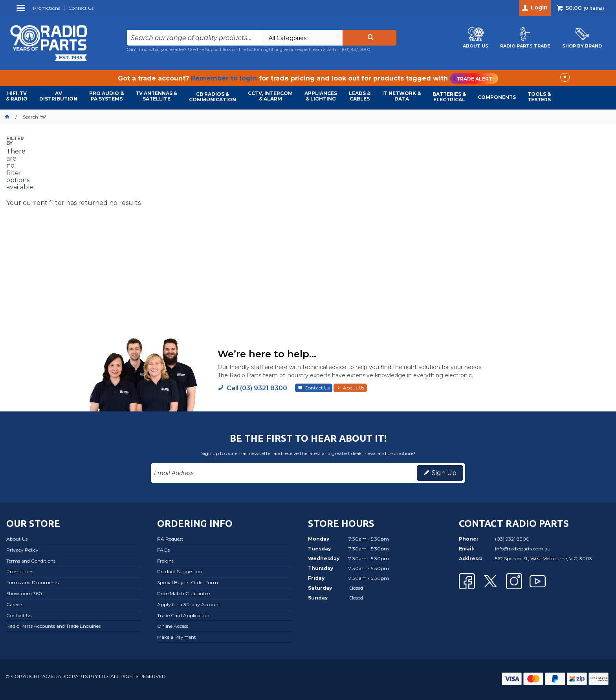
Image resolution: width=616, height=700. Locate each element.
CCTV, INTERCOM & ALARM (270, 96)
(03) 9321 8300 (356, 49)
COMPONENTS (497, 97)
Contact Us (317, 388)
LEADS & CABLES (360, 96)
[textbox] (194, 38)
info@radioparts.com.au (523, 549)
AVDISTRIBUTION (58, 96)
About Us (354, 388)
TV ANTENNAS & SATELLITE (156, 96)
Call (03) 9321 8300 (257, 388)
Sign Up (444, 473)
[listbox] (302, 38)
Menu (22, 11)
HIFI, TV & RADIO (17, 96)
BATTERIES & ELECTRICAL (449, 97)
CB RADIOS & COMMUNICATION (213, 97)
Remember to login (224, 78)
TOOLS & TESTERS (539, 97)
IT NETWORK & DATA (401, 96)
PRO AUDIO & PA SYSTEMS (106, 96)
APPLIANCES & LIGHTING (321, 96)
